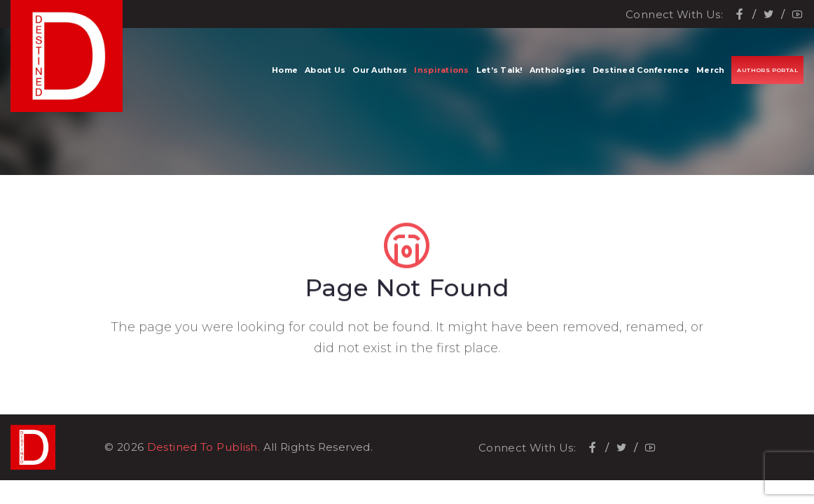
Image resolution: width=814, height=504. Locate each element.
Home (285, 70)
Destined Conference (641, 70)
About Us (325, 70)
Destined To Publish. (204, 447)
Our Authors (380, 70)
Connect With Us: (674, 14)
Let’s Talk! (499, 70)
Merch (710, 70)
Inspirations (441, 70)
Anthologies (558, 70)
